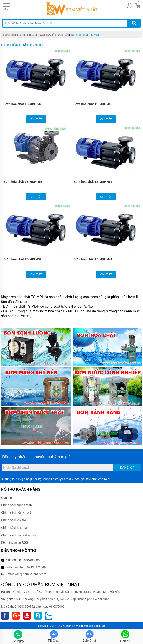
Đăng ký (127, 468)
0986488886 (31, 560)
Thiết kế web (73, 626)
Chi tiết (36, 119)
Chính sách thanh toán (16, 505)
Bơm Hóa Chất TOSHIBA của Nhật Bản (44, 35)
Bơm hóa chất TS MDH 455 (93, 182)
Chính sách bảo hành (16, 528)
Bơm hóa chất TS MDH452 (22, 259)
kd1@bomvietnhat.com (30, 574)
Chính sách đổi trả (14, 520)
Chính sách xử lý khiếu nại (19, 535)
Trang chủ (9, 35)
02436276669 (36, 567)
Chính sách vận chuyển (17, 512)
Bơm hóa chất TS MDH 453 (23, 182)
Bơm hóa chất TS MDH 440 (93, 104)
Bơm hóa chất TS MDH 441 (93, 259)
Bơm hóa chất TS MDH (86, 35)
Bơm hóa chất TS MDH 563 (23, 104)
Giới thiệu (8, 498)
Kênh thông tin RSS (15, 542)
